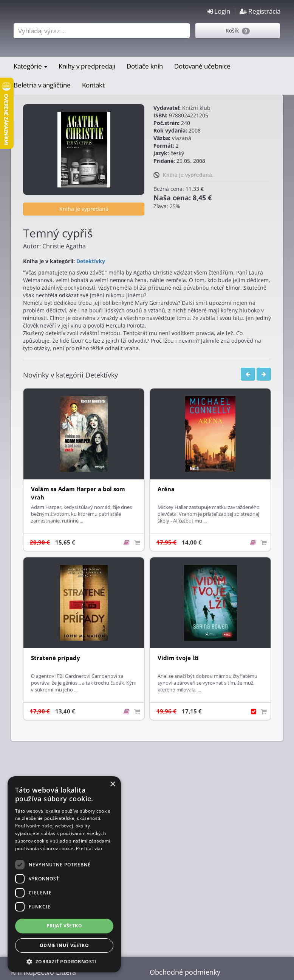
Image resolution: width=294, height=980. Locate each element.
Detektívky (91, 261)
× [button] (112, 784)
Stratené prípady (56, 658)
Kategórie (30, 66)
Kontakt (93, 85)
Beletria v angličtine (42, 85)
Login (219, 11)
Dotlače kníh (145, 66)
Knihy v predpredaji (87, 66)
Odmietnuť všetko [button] (64, 945)
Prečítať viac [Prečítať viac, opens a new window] (90, 848)
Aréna (166, 489)
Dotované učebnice (202, 66)
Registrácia (260, 11)
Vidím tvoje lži (178, 658)
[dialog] (64, 874)
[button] (64, 961)
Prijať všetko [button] (64, 926)
